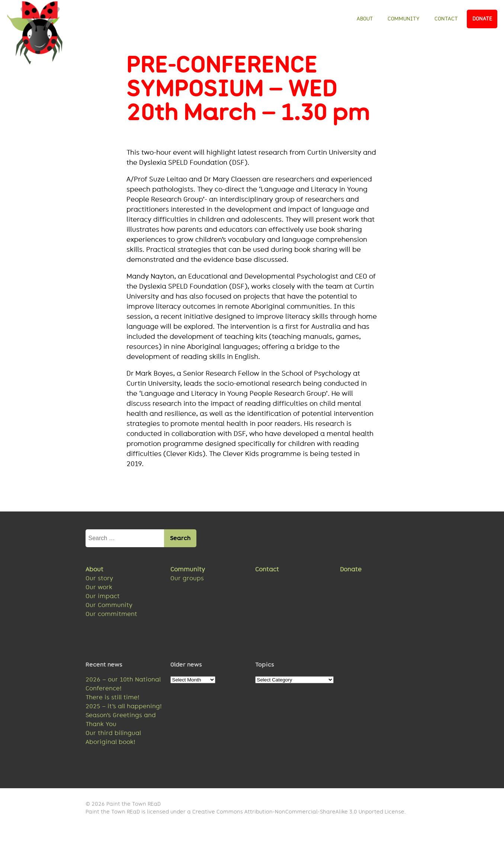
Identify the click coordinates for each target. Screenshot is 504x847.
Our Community (109, 607)
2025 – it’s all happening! (124, 708)
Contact (446, 19)
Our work (99, 589)
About (365, 19)
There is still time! (113, 700)
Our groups (187, 580)
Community (404, 19)
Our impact (103, 598)
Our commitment (111, 616)
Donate (482, 19)
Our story (99, 580)
